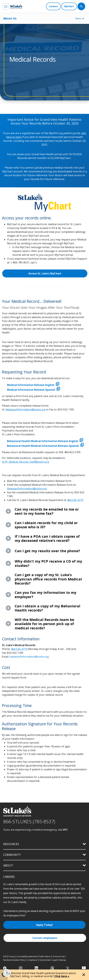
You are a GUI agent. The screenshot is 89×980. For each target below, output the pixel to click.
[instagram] (21, 968)
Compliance (32, 960)
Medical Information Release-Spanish (34, 390)
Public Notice (44, 956)
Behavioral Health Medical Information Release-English (45, 441)
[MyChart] (69, 6)
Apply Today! (44, 925)
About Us (10, 18)
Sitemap (62, 960)
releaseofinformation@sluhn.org (29, 657)
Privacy (12, 956)
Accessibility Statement (27, 956)
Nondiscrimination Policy (14, 960)
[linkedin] (37, 968)
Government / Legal (48, 960)
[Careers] (53, 6)
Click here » (62, 976)
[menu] (6, 6)
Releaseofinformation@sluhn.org (25, 409)
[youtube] (84, 968)
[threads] (52, 968)
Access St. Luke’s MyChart (45, 273)
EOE (5, 956)
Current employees (45, 938)
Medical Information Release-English (33, 385)
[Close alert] (84, 975)
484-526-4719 (75, 500)
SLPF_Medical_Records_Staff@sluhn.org (25, 462)
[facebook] (5, 968)
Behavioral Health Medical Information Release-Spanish (46, 446)
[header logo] (16, 6)
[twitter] (68, 968)
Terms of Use (58, 956)
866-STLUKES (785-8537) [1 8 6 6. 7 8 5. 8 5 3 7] (29, 821)
